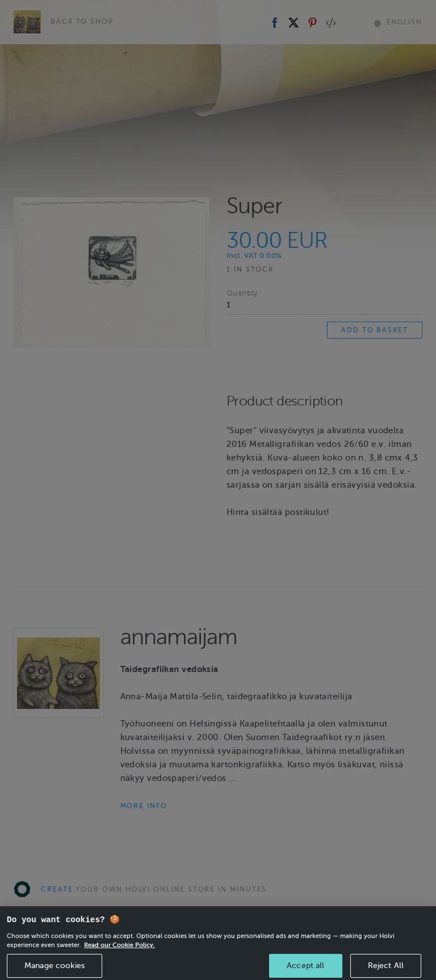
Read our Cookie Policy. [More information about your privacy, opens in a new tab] (120, 953)
